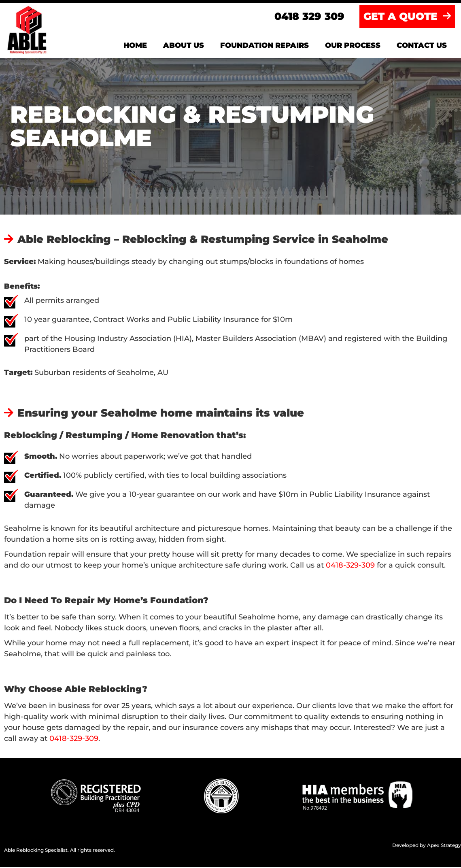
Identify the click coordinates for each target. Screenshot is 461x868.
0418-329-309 (350, 566)
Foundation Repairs (264, 47)
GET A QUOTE (407, 17)
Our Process (353, 47)
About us (184, 47)
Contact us (422, 47)
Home (135, 47)
